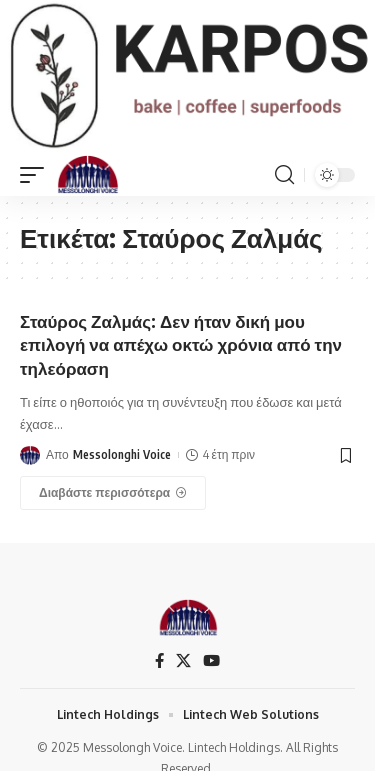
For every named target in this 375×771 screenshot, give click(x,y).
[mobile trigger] (37, 175)
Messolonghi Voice (122, 454)
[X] (183, 661)
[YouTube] (211, 661)
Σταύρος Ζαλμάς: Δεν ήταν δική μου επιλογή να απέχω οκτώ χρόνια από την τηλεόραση (181, 345)
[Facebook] (159, 661)
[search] (284, 175)
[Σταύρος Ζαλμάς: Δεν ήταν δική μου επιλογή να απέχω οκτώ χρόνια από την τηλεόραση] (113, 493)
